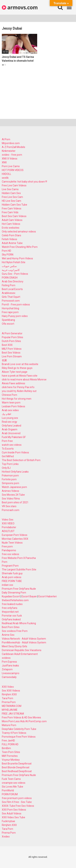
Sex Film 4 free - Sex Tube (17, 802)
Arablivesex (9, 293)
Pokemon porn (10, 476)
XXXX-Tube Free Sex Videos (18, 806)
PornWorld (8, 790)
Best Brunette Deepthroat (17, 764)
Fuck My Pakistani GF (14, 437)
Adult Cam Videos (12, 220)
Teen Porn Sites (11, 752)
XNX (4, 162)
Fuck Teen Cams (11, 779)
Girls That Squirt (11, 297)
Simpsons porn (10, 483)
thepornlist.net (10, 612)
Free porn (7, 546)
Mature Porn (9, 725)
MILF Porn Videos (12, 349)
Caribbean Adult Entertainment (20, 654)
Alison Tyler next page (15, 372)
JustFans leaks (10, 666)
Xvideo (6, 837)
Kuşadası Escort (11, 596)
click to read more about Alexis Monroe (24, 379)
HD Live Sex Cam (11, 201)
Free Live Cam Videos (14, 185)
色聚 (4, 360)
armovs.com (20, 7)
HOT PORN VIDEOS (13, 170)
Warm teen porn (11, 403)
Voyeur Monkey (11, 760)
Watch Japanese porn (14, 487)
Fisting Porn (9, 285)
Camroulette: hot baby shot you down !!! (24, 182)
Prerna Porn (9, 702)
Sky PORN (8, 255)
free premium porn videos (17, 798)
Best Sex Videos (11, 353)
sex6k (5, 178)
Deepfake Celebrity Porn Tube (19, 729)
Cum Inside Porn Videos (15, 452)
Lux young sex (10, 418)
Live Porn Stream (12, 356)
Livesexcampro (11, 673)
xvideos (6, 658)
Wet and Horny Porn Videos (17, 258)
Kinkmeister (9, 151)
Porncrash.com (11, 510)
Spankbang (8, 320)
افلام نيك (6, 414)
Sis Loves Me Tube (12, 787)
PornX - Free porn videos (16, 305)
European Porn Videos (15, 535)
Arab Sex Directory (13, 281)
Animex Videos (10, 491)
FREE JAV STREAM (13, 714)
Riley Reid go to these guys (17, 368)
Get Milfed (8, 456)
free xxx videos (10, 554)
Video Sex (8, 520)
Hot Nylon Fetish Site (14, 262)
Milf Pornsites (10, 756)
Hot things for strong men (17, 399)
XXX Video (8, 687)
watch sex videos (12, 445)
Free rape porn (10, 312)
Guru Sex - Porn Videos (15, 274)
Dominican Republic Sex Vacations (22, 650)
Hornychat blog (10, 308)
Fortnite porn (9, 479)
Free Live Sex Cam (12, 197)
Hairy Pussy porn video (15, 316)
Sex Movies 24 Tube (13, 495)
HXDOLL (6, 174)
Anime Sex (8, 635)
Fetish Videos (9, 239)
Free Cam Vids (10, 212)
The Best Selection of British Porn (21, 460)
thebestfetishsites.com (15, 600)
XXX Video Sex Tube (13, 817)
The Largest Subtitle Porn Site (19, 570)
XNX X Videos (10, 159)
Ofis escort (8, 324)
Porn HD (6, 251)
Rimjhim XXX (9, 694)
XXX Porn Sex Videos (14, 810)
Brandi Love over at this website (20, 364)
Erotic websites (11, 228)
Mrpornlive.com (11, 143)
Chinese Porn (9, 395)
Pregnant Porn (10, 566)
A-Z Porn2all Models (13, 147)
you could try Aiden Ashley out (19, 391)
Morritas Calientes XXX (15, 539)
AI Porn (6, 139)
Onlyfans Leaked (11, 426)
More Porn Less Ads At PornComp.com (24, 721)
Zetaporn (7, 669)
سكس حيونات (9, 266)
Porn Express (9, 662)
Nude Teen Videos (12, 543)
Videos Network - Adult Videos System (24, 639)
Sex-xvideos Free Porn (15, 631)
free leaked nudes (12, 604)
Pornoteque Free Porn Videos (19, 737)
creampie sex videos (14, 783)
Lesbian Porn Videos (13, 406)
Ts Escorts (8, 449)
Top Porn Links (10, 464)
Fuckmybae (8, 821)
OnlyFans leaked (11, 619)
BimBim (6, 748)
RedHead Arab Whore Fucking (19, 623)
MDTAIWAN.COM (12, 706)
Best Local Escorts (12, 289)
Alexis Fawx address (13, 383)
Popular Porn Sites (12, 337)
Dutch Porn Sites (11, 341)
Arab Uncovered (11, 433)
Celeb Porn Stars (11, 235)
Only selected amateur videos (19, 232)
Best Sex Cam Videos (14, 216)
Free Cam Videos (12, 208)
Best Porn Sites (11, 627)
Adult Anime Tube (12, 243)
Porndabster (9, 527)
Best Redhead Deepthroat (17, 771)
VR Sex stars (9, 506)
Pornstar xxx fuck (12, 616)
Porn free (7, 441)
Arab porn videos (12, 577)
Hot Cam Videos (11, 224)
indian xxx (7, 585)
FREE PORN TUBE (12, 581)
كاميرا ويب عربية (11, 270)
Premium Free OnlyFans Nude (19, 589)
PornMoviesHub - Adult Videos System (24, 642)
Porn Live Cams (11, 166)
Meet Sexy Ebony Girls (14, 646)
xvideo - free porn (12, 155)
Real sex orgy (9, 422)
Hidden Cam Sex (11, 193)
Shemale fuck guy (12, 573)
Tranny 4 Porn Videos (14, 733)
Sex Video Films (11, 499)
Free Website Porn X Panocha (19, 558)
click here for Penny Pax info (18, 387)
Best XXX (7, 345)
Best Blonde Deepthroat (16, 767)
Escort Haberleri (48, 596)
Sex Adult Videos (12, 813)
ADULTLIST (8, 531)
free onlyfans (10, 608)
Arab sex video (10, 410)
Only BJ (6, 468)
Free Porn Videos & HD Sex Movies (21, 717)
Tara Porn (7, 698)
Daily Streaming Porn (14, 593)
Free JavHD (8, 741)
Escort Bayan (29, 596)
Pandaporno (9, 550)
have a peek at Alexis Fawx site (20, 376)
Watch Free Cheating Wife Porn (20, 247)
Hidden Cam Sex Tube (14, 205)
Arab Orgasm (10, 429)
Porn (5, 562)
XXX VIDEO (8, 523)
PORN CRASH (10, 278)
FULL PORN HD (10, 744)
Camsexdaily (9, 677)
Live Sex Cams (10, 189)
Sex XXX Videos (11, 691)
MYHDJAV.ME (10, 710)
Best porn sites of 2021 (15, 502)
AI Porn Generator (12, 333)
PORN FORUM (10, 794)
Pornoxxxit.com (11, 301)
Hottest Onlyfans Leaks (15, 472)
